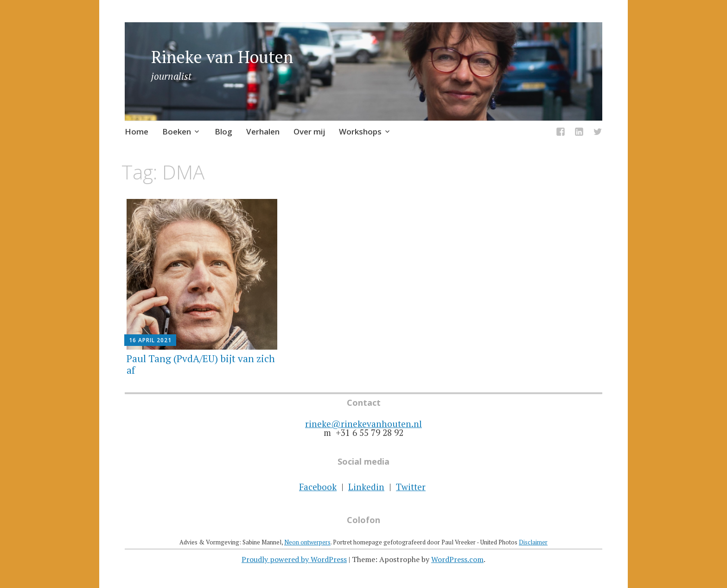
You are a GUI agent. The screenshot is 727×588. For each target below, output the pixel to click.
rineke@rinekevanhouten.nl (363, 424)
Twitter (411, 487)
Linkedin (366, 487)
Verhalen (263, 131)
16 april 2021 (150, 340)
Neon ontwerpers (307, 542)
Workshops (360, 131)
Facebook (318, 487)
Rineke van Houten (222, 57)
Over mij (309, 131)
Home (137, 131)
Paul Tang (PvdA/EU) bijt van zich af (201, 364)
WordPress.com (457, 559)
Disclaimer (533, 542)
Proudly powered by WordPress (294, 559)
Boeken (177, 131)
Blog (223, 131)
